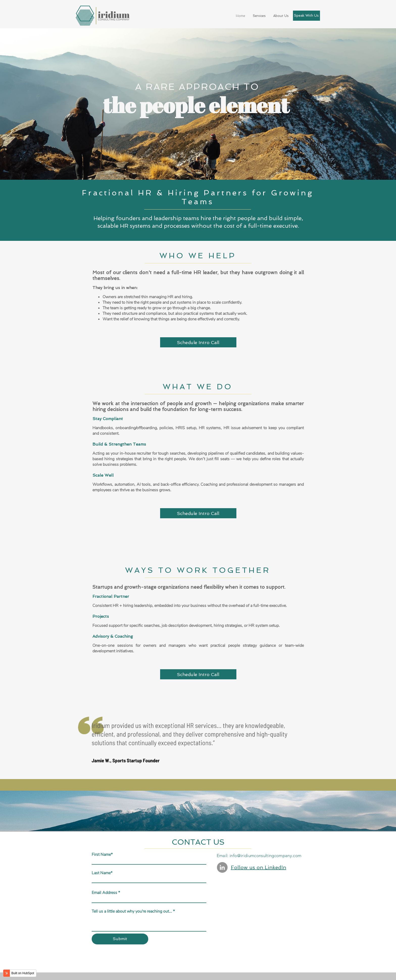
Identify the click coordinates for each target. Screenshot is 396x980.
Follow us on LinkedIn (258, 867)
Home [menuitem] (241, 16)
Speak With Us (306, 15)
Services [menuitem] (259, 16)
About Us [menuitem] (281, 16)
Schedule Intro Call (198, 342)
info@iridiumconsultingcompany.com (265, 856)
